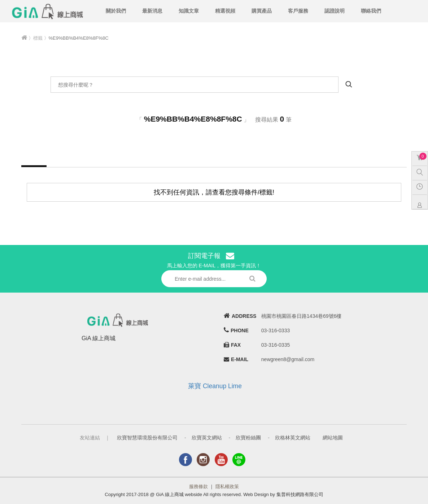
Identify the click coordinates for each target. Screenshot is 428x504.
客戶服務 (298, 11)
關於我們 (116, 11)
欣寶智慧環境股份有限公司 (147, 438)
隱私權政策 (227, 487)
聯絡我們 (371, 11)
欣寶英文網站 (207, 438)
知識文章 (189, 11)
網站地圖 (333, 438)
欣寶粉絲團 (248, 438)
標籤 (38, 38)
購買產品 (262, 11)
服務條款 (198, 487)
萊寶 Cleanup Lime (215, 386)
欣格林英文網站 (293, 438)
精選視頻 (225, 11)
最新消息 (152, 11)
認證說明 (335, 11)
